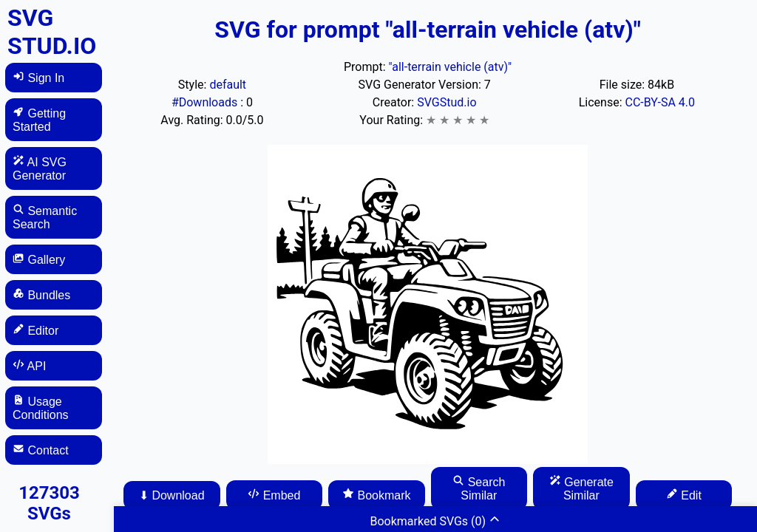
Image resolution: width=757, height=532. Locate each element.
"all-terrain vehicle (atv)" (450, 67)
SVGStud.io (447, 102)
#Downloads (206, 102)
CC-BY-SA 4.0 (661, 102)
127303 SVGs (49, 503)
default (228, 85)
